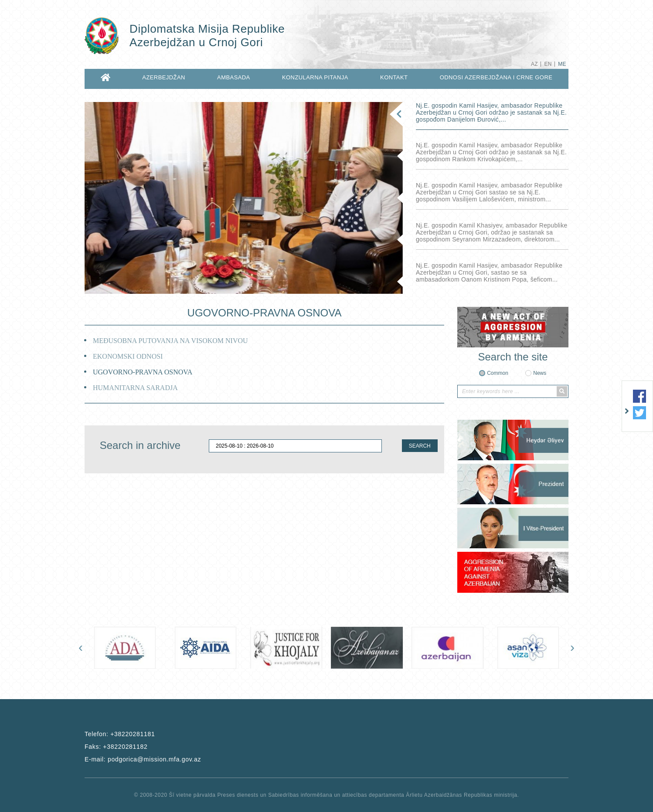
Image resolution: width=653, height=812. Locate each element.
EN (548, 64)
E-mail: (143, 759)
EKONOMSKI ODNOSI (128, 356)
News (540, 373)
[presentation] (81, 647)
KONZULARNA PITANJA (315, 77)
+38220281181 (133, 734)
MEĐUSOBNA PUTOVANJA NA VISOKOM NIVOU (170, 341)
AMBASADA (234, 77)
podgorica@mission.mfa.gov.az (154, 759)
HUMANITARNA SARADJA (135, 388)
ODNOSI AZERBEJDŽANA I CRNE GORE (496, 77)
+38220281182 (125, 747)
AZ (534, 64)
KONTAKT (394, 77)
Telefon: (120, 734)
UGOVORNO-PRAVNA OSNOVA (143, 372)
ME (562, 64)
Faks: (116, 747)
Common (498, 373)
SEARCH (420, 446)
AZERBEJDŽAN (164, 77)
